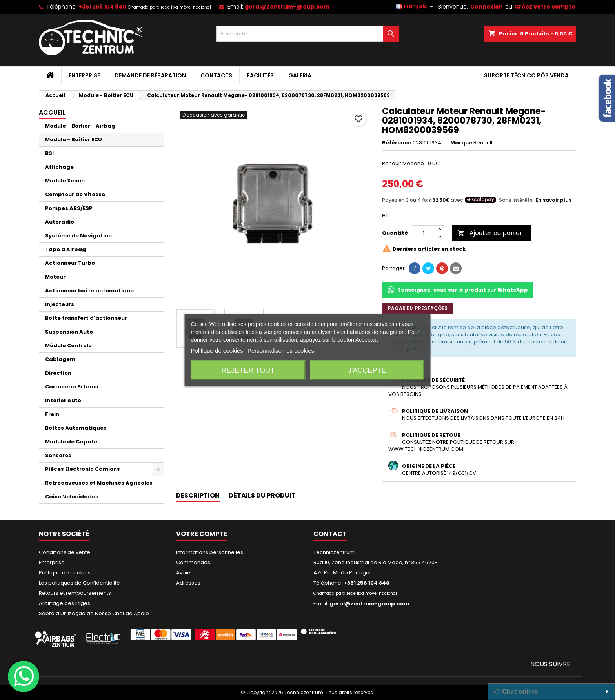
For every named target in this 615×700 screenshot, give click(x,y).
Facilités (260, 75)
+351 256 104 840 (102, 7)
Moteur (55, 277)
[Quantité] (424, 233)
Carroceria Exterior (72, 387)
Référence (397, 143)
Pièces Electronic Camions (83, 469)
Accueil (52, 112)
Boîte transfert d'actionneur (86, 318)
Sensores (58, 455)
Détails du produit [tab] (262, 495)
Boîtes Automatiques (76, 428)
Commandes (193, 562)
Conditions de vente (65, 552)
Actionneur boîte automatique (89, 291)
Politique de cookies (65, 573)
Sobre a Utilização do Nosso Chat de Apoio (94, 613)
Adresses (188, 583)
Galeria (300, 75)
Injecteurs (60, 304)
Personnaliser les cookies (281, 351)
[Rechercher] (308, 34)
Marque (461, 143)
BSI (49, 153)
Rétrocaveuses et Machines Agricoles (99, 483)
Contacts (216, 75)
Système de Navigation (78, 236)
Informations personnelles (210, 552)
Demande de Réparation (150, 75)
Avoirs (184, 573)
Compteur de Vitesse (75, 194)
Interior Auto (63, 400)
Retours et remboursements (75, 593)
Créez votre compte (545, 7)
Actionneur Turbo (70, 263)
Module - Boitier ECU (74, 139)
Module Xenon (65, 181)
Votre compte (202, 534)
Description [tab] (198, 495)
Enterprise (84, 75)
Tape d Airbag (66, 249)
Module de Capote (71, 442)
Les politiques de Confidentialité (79, 583)
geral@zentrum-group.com (287, 7)
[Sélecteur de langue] (415, 7)
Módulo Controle (68, 345)
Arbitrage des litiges (65, 603)
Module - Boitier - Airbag (80, 126)
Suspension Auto (69, 332)
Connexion (487, 7)
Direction (58, 373)
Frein (52, 414)
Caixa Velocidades (72, 497)
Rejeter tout (248, 370)
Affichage (59, 167)
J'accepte (367, 370)
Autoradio (60, 222)
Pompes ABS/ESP (69, 208)
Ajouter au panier (490, 233)
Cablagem (60, 359)
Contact (330, 534)
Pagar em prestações (418, 308)
